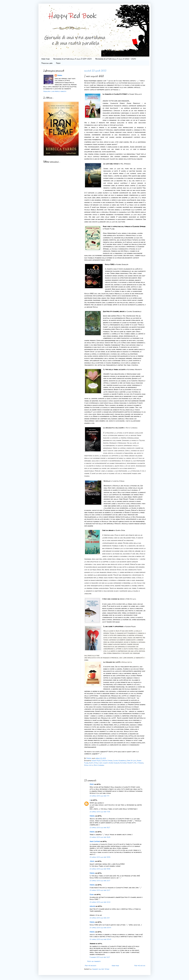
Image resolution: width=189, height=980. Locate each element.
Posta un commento (94, 961)
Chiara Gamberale (120, 761)
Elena (92, 894)
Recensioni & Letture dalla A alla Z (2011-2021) (73, 59)
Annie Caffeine (95, 841)
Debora (89, 758)
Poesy (58, 63)
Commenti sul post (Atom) (101, 969)
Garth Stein (93, 763)
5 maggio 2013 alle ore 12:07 (100, 957)
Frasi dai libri (47, 63)
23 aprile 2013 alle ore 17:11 (99, 796)
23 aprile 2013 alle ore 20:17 (100, 881)
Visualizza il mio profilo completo (55, 91)
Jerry (92, 784)
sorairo (92, 906)
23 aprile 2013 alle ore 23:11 (100, 918)
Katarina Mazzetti (127, 763)
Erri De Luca (132, 761)
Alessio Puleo (96, 761)
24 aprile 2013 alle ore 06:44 (100, 928)
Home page (46, 59)
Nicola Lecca (89, 765)
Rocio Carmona (99, 765)
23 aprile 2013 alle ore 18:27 (100, 828)
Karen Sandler (114, 763)
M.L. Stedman (139, 763)
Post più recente (91, 966)
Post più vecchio (140, 966)
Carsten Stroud (107, 761)
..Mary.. (92, 861)
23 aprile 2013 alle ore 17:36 (100, 812)
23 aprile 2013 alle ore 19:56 (100, 857)
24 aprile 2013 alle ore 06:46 (100, 939)
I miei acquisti (103, 763)
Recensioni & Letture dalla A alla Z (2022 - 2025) (116, 59)
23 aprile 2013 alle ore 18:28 (100, 837)
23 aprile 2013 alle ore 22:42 (100, 902)
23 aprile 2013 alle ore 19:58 (100, 869)
